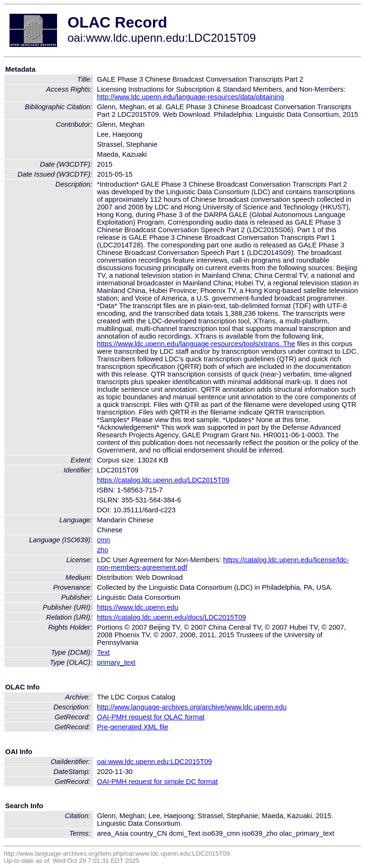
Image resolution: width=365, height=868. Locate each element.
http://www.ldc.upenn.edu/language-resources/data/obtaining (191, 97)
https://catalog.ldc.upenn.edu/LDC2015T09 (163, 480)
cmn (104, 540)
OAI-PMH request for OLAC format (151, 717)
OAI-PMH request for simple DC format (157, 782)
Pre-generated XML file (133, 727)
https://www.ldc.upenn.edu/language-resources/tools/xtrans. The (196, 344)
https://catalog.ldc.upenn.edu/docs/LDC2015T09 (172, 617)
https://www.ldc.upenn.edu (138, 607)
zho (103, 550)
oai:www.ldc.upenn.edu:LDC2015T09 (154, 762)
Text (103, 652)
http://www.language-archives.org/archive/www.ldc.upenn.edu (192, 707)
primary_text (116, 662)
